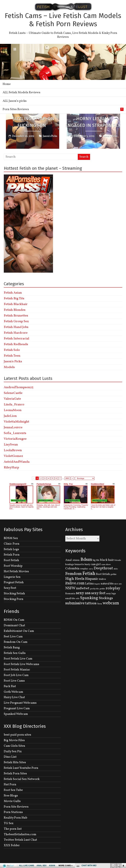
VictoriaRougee (15, 439)
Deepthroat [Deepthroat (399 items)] (103, 568)
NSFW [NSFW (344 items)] (70, 588)
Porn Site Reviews (16, 807)
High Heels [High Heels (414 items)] (75, 579)
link (123, 817)
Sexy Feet (10, 588)
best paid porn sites (17, 735)
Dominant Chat (14, 625)
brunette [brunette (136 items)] (79, 565)
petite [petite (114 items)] (102, 589)
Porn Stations (13, 812)
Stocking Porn (14, 599)
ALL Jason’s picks (15, 101)
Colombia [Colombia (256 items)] (72, 569)
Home (7, 84)
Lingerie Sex (12, 577)
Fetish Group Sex (16, 321)
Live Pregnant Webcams (20, 703)
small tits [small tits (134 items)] (70, 599)
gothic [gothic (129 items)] (114, 574)
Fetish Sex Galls (15, 653)
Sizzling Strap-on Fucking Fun (33, 122)
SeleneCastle (13, 393)
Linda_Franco (14, 405)
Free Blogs (11, 796)
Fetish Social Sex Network (22, 779)
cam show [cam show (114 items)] (106, 565)
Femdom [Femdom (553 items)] (73, 574)
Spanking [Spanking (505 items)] (89, 598)
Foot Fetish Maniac (17, 670)
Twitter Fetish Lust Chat (20, 840)
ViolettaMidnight (16, 422)
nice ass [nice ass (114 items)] (118, 584)
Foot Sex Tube (13, 790)
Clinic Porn (12, 544)
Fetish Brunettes (16, 316)
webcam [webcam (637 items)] (111, 603)
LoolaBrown (13, 450)
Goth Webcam (13, 692)
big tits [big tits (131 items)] (96, 560)
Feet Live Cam (13, 637)
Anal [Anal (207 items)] (68, 560)
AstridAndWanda (17, 462)
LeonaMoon (13, 410)
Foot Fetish (11, 560)
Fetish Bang (12, 648)
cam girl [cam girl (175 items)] (96, 564)
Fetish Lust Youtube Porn (21, 768)
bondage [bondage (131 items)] (70, 565)
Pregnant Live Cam (17, 708)
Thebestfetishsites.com (20, 834)
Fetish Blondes (15, 310)
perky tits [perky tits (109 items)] (94, 589)
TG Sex (9, 823)
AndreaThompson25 (19, 387)
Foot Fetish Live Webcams (21, 664)
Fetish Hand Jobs (16, 327)
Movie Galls (12, 801)
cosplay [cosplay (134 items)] (84, 569)
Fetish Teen (12, 356)
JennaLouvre (13, 427)
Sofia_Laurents (15, 433)
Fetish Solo (12, 350)
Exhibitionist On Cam (19, 631)
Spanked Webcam (16, 714)
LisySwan (11, 445)
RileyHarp (11, 468)
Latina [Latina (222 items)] (89, 584)
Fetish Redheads (16, 344)
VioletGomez (13, 456)
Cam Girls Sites (14, 746)
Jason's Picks (50, 136)
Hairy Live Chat (14, 697)
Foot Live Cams (14, 681)
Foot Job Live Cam (16, 675)
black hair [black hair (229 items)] (107, 560)
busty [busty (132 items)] (87, 565)
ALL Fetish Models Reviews (21, 92)
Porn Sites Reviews (16, 109)
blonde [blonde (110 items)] (118, 560)
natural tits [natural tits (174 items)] (107, 584)
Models (9, 367)
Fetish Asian (13, 293)
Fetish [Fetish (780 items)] (89, 574)
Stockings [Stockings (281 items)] (106, 598)
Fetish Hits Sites (15, 762)
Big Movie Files (14, 740)
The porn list (13, 829)
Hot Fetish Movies (16, 571)
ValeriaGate (12, 399)
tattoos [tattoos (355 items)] (91, 603)
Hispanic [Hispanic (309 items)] (92, 579)
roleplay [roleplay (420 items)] (113, 588)
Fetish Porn (12, 555)
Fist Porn (10, 785)
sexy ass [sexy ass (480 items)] (83, 593)
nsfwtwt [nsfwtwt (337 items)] (83, 588)
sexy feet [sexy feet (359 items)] (98, 593)
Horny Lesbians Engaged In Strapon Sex (93, 122)
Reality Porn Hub (16, 818)
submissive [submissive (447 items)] (75, 603)
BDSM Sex (11, 538)
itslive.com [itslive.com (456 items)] (75, 583)
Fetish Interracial (16, 339)
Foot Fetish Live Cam (18, 659)
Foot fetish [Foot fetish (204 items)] (103, 574)
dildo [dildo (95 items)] (116, 569)
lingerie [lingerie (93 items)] (97, 584)
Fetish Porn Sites (15, 774)
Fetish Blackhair (16, 304)
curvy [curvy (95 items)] (91, 569)
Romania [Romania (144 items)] (70, 594)
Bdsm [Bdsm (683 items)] (86, 560)
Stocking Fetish (14, 594)
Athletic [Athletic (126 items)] (76, 560)
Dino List (10, 757)
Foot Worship (13, 566)
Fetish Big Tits (14, 298)
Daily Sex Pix (13, 751)
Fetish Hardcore (16, 333)
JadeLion (10, 416)
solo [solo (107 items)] (78, 599)
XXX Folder (12, 845)
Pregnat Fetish (14, 582)
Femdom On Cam (16, 642)
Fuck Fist (10, 686)
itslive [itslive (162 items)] (102, 579)
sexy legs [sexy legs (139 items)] (111, 594)
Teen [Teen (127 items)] (100, 604)
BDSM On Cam (14, 620)
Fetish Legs (11, 549)
